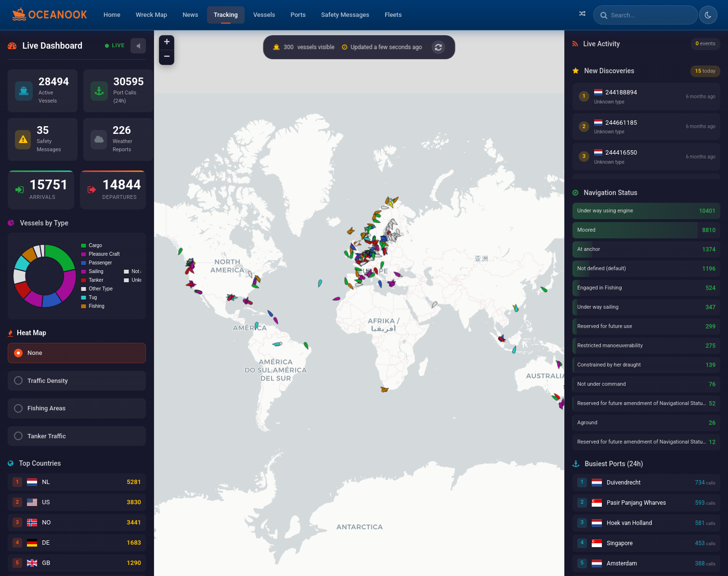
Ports (298, 15)
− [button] (167, 57)
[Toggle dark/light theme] (708, 15)
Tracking (226, 15)
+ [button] (167, 43)
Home (112, 15)
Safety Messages (345, 15)
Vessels (264, 15)
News (190, 15)
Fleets (393, 15)
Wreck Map (151, 15)
